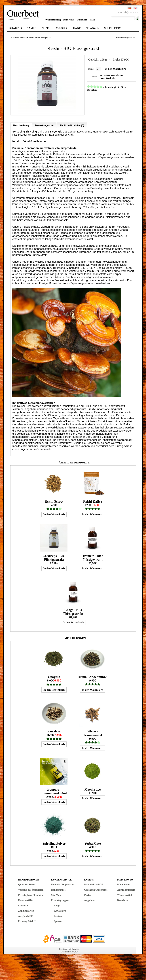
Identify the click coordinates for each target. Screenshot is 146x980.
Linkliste (23, 904)
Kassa (93, 20)
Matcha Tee (93, 788)
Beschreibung (21, 124)
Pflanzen (92, 28)
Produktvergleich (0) (126, 38)
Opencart (76, 948)
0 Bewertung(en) (110, 87)
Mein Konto (69, 20)
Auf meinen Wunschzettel (110, 75)
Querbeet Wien (26, 883)
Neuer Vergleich (106, 78)
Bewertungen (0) (44, 124)
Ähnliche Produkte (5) (72, 124)
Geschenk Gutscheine (96, 888)
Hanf (77, 28)
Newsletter (123, 899)
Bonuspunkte (58, 888)
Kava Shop (61, 28)
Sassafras (54, 730)
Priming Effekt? (27, 920)
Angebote (89, 899)
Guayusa (54, 676)
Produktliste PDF (94, 883)
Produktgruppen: (61, 899)
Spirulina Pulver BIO (54, 844)
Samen (32, 28)
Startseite (15, 38)
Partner (88, 894)
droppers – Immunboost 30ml (54, 790)
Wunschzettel (125, 894)
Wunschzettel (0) (53, 20)
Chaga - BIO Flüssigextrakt (73, 610)
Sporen (58, 920)
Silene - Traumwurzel (93, 732)
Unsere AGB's (26, 899)
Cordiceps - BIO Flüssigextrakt (54, 556)
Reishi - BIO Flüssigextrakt (40, 38)
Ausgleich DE (25, 915)
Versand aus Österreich (31, 888)
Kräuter (16, 28)
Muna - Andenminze (93, 676)
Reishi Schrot (54, 500)
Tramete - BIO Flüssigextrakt (93, 556)
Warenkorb (82, 20)
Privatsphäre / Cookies (30, 894)
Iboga (57, 904)
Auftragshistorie (126, 888)
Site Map (56, 894)
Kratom (58, 915)
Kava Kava (60, 909)
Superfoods (113, 28)
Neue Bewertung (128, 87)
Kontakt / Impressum (63, 883)
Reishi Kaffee (93, 500)
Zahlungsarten (26, 909)
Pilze (45, 28)
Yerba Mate (92, 842)
